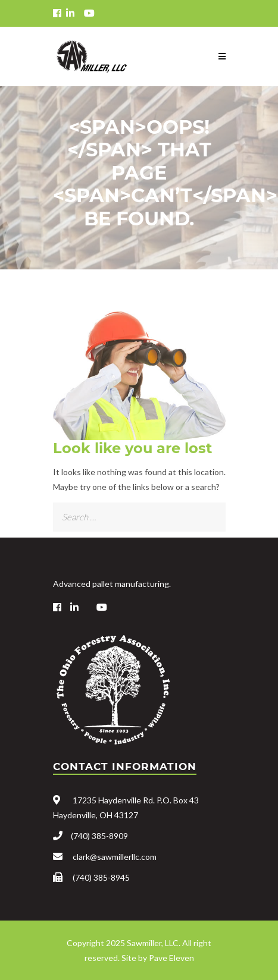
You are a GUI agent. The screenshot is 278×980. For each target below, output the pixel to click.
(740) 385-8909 (99, 836)
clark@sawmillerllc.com (115, 857)
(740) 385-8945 (101, 877)
